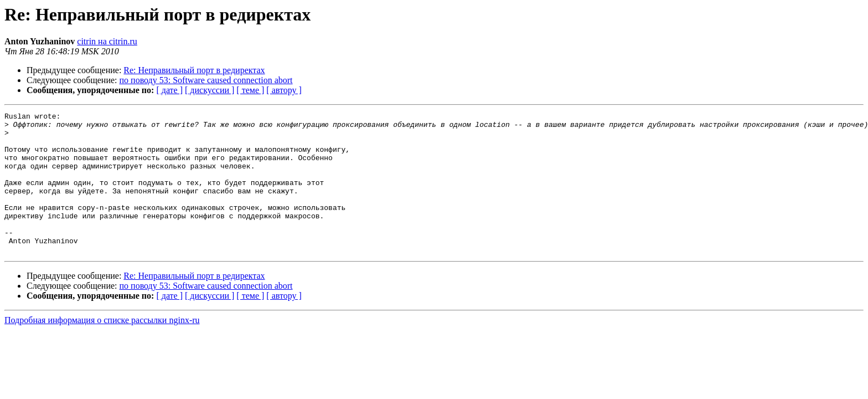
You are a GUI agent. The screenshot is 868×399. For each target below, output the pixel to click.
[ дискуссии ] (210, 90)
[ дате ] (169, 90)
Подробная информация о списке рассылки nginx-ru (102, 348)
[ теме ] (250, 90)
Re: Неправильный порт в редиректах (194, 70)
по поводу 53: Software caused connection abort (206, 80)
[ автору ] (284, 90)
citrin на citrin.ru (107, 41)
